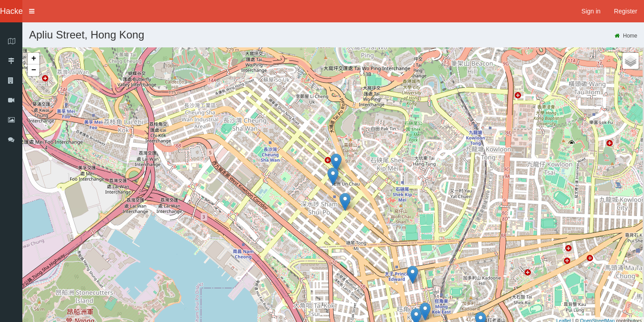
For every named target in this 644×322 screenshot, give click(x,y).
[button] (32, 11)
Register (626, 11)
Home (626, 36)
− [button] (34, 70)
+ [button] (34, 59)
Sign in (591, 11)
